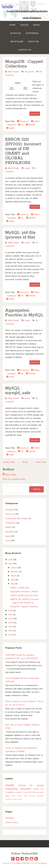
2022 (11, 619)
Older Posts (41, 462)
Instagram (11, 125)
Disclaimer (10, 818)
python (8, 796)
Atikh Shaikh (11, 475)
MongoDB (16, 33)
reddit (10, 128)
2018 (10, 560)
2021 (10, 615)
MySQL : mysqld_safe (18, 391)
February (15, 572)
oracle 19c (39, 789)
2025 (11, 631)
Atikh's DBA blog (23, 863)
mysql (27, 168)
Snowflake (17, 42)
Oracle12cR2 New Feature (17, 519)
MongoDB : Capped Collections (24, 64)
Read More (35, 114)
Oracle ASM (22, 796)
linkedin (31, 125)
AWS (14, 796)
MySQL (36, 25)
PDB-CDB (32, 792)
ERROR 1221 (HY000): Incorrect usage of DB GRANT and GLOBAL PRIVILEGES (23, 151)
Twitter (35, 121)
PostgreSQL (32, 33)
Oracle (24, 25)
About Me (33, 42)
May (13, 584)
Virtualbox (32, 796)
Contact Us (24, 50)
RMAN (8, 527)
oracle (8, 541)
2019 (10, 564)
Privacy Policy (11, 822)
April (13, 580)
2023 (11, 623)
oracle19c (18, 792)
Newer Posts (9, 462)
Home (12, 25)
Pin (21, 125)
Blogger (44, 863)
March (14, 576)
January (14, 568)
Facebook (23, 121)
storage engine (17, 799)
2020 (11, 611)
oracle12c (40, 792)
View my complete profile (14, 479)
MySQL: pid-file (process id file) (20, 235)
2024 (11, 627)
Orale (25, 792)
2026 (11, 635)
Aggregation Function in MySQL (24, 313)
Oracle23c (10, 792)
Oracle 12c (10, 514)
